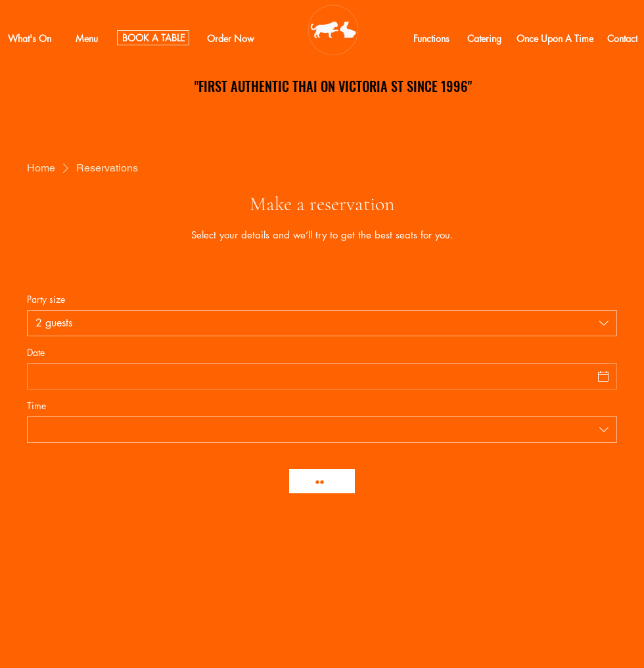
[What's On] (29, 38)
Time (36, 406)
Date (36, 352)
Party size (46, 299)
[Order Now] (230, 38)
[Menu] (86, 38)
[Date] (310, 376)
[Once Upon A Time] (555, 38)
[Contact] (622, 38)
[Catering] (484, 38)
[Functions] (431, 38)
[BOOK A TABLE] (153, 38)
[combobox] (322, 323)
